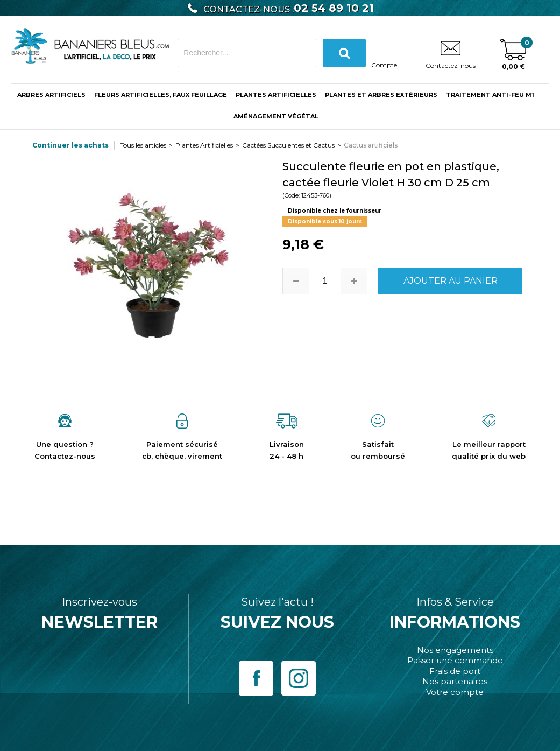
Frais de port (455, 671)
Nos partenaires (455, 681)
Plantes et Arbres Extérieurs (381, 95)
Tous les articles (143, 145)
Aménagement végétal (276, 116)
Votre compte (455, 692)
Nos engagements (455, 650)
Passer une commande (455, 660)
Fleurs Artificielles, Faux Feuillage (161, 95)
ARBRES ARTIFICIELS (51, 95)
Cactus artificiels (371, 145)
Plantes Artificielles (276, 95)
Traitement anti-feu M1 (490, 95)
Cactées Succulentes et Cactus (288, 145)
